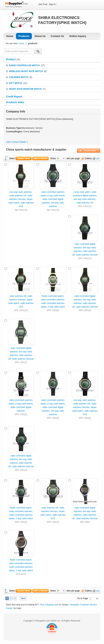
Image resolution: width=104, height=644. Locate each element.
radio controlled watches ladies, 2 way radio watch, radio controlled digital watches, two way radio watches (53, 199)
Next (23, 598)
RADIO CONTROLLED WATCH (24, 65)
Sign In (52, 4)
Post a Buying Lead (49, 605)
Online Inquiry (78, 36)
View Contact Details (16, 142)
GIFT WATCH (16, 83)
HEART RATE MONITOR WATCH (25, 89)
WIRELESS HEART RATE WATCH (26, 71)
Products (24, 36)
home (21, 43)
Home (10, 36)
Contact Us (57, 36)
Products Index (15, 102)
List (98, 158)
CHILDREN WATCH (19, 77)
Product (11, 59)
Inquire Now (90, 151)
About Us (40, 36)
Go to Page (83, 598)
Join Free (43, 4)
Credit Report (14, 97)
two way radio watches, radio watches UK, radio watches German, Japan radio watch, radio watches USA (21, 199)
